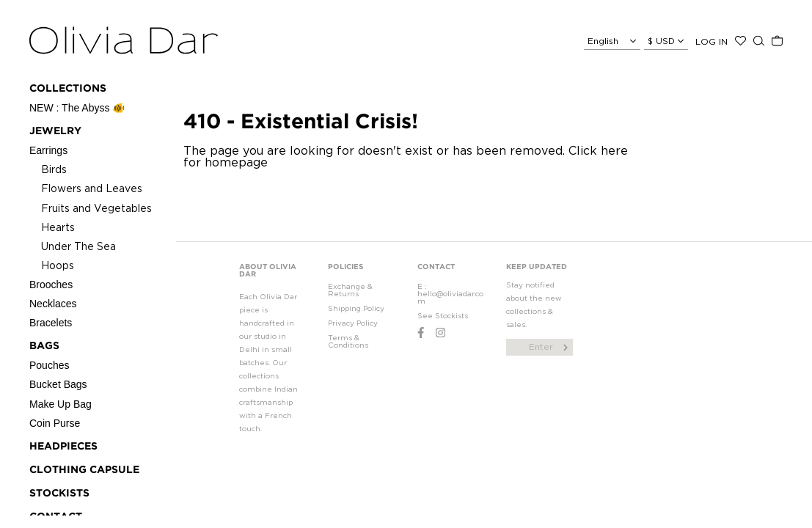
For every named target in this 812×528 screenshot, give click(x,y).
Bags (44, 346)
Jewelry (55, 131)
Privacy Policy (353, 323)
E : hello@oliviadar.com (450, 294)
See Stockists (443, 316)
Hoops (58, 265)
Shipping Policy (356, 308)
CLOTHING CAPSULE (84, 470)
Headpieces (63, 447)
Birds (54, 169)
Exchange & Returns (350, 290)
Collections (68, 89)
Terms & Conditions (348, 341)
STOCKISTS (59, 494)
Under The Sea (78, 246)
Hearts (58, 227)
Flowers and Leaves (92, 188)
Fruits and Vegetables (96, 208)
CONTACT (436, 267)
